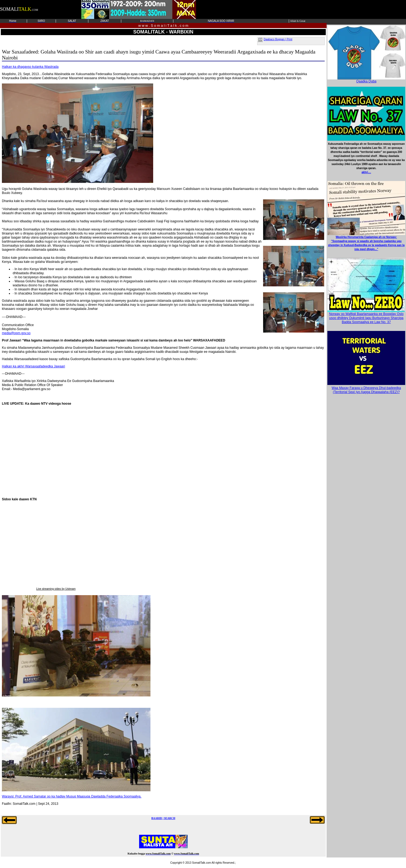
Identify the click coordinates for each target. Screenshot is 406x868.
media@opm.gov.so (16, 333)
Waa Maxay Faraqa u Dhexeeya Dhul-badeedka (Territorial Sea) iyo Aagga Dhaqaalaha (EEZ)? (366, 390)
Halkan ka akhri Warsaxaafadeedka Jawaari (33, 366)
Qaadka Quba (366, 80)
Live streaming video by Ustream (56, 589)
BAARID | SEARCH (163, 818)
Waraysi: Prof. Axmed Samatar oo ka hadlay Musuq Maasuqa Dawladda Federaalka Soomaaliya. (72, 796)
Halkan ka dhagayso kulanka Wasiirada (30, 67)
